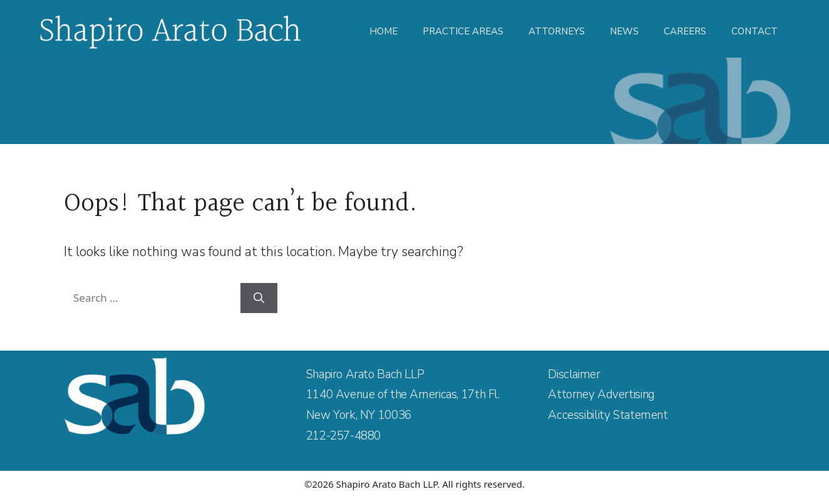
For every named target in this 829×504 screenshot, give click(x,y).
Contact (754, 31)
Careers (685, 31)
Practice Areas (463, 31)
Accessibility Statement (608, 415)
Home (384, 31)
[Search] (259, 298)
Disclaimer (574, 374)
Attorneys (557, 31)
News (624, 31)
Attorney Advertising (601, 394)
